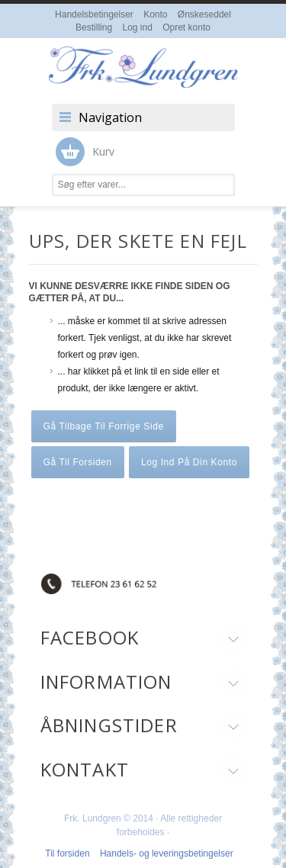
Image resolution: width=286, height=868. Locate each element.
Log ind (137, 27)
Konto (155, 14)
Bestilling (94, 27)
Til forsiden (67, 854)
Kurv (85, 152)
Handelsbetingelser (94, 14)
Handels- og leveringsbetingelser (167, 854)
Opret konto (186, 27)
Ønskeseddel (204, 14)
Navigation (110, 117)
